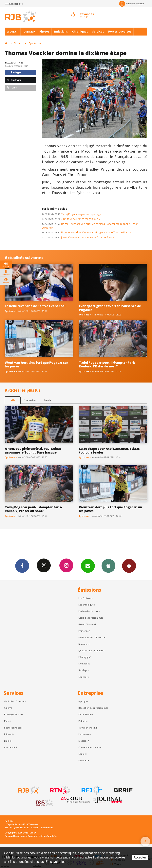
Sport (18, 43)
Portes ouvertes (120, 31)
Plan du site (47, 828)
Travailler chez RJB (88, 728)
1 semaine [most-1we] (30, 400)
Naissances (84, 644)
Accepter (140, 857)
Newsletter (84, 760)
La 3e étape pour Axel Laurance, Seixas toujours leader (109, 450)
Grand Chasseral (87, 624)
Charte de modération (90, 747)
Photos (44, 31)
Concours (83, 677)
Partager (14, 72)
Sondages (83, 670)
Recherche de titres (89, 611)
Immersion (84, 631)
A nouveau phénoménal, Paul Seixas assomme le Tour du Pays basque (33, 450)
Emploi (8, 741)
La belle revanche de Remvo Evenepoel (35, 306)
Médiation (84, 741)
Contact (82, 754)
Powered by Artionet (15, 836)
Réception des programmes (93, 708)
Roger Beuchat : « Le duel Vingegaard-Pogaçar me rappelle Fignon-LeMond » (91, 226)
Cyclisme (35, 43)
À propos (83, 701)
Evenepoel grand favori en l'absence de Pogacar (110, 308)
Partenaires (85, 734)
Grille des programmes (91, 618)
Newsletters (88, 566)
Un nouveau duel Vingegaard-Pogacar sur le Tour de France (87, 232)
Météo (8, 721)
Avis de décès (11, 747)
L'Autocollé (84, 664)
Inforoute (9, 734)
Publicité (83, 721)
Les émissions (86, 598)
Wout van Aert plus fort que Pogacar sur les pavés (36, 364)
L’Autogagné (85, 657)
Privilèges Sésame (14, 714)
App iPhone (108, 566)
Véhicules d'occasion (15, 701)
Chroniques (80, 31)
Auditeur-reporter (132, 4)
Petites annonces (13, 728)
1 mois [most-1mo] (47, 400)
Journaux (29, 31)
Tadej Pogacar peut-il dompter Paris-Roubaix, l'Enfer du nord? (108, 364)
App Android (129, 566)
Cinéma (8, 708)
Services (98, 31)
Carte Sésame (86, 714)
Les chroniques (86, 605)
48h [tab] (13, 400)
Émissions (61, 31)
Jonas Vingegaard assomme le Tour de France (78, 237)
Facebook (22, 566)
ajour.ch (13, 31)
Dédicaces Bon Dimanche (92, 637)
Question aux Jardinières (91, 650)
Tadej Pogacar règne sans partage (72, 214)
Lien (12, 88)
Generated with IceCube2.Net (42, 836)
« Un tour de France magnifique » (71, 219)
